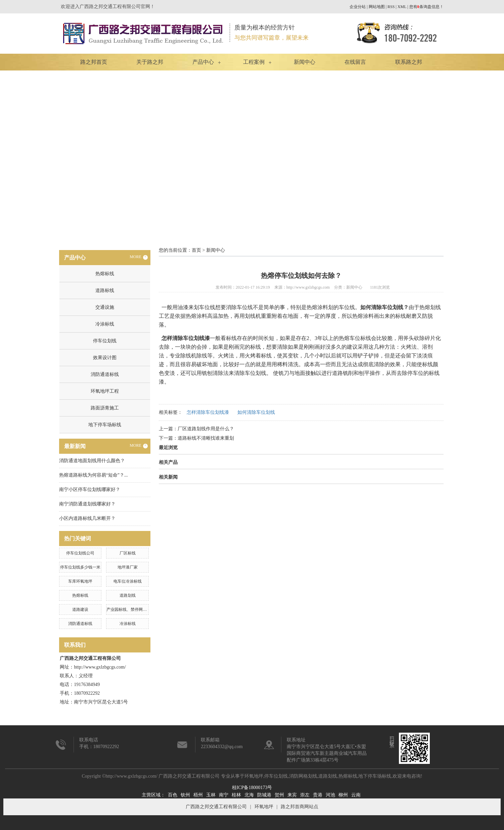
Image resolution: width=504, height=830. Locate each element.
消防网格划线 (303, 776)
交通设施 (105, 307)
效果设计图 (105, 358)
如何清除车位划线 (256, 412)
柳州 (343, 795)
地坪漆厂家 (128, 567)
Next (482, 154)
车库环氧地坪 (80, 581)
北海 (249, 795)
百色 (173, 795)
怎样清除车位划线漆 (208, 412)
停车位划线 (105, 341)
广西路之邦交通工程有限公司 (216, 807)
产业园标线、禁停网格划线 (131, 609)
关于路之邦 (150, 62)
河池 (330, 795)
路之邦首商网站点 (300, 807)
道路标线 (105, 290)
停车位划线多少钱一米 (80, 567)
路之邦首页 (94, 62)
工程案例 (254, 62)
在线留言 (355, 62)
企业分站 (358, 7)
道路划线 (128, 595)
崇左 (305, 795)
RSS (391, 7)
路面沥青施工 (105, 408)
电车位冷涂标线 (128, 581)
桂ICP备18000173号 (252, 788)
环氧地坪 (254, 776)
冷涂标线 (105, 324)
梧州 (198, 795)
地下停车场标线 (105, 425)
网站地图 (377, 7)
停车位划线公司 (80, 553)
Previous (22, 154)
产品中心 (203, 62)
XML (402, 7)
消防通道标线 (105, 374)
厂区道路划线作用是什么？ (206, 429)
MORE (139, 257)
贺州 (279, 795)
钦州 (185, 795)
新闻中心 (305, 62)
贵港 (318, 795)
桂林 (236, 795)
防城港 (264, 795)
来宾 (292, 795)
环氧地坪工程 (105, 391)
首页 (196, 250)
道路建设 (80, 609)
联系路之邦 (409, 62)
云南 (356, 795)
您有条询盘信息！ (426, 7)
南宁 (224, 795)
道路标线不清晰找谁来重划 (206, 438)
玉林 (211, 795)
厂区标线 (128, 553)
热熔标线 (105, 274)
